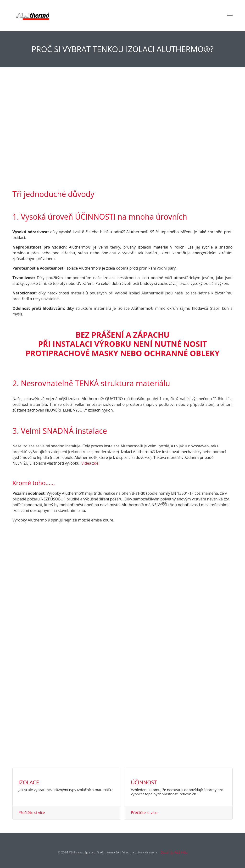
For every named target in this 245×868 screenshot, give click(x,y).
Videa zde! (90, 463)
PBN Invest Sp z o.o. (83, 852)
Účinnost (144, 782)
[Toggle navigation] (230, 16)
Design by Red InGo (174, 852)
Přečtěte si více (32, 813)
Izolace (29, 782)
